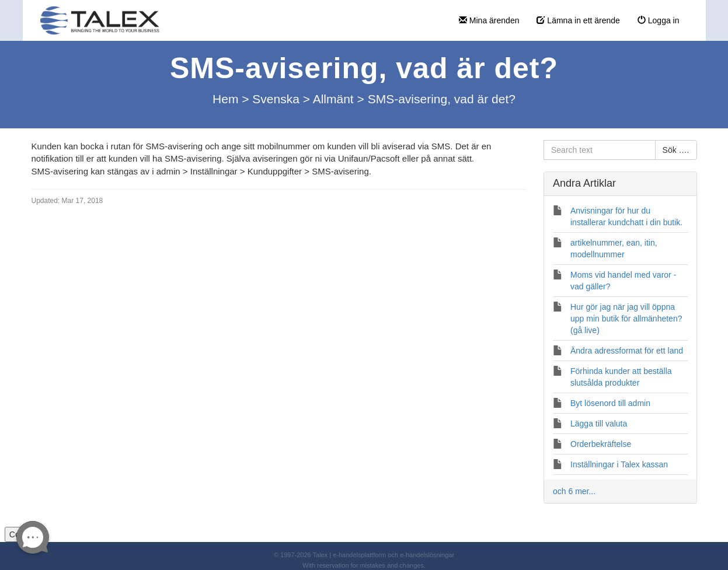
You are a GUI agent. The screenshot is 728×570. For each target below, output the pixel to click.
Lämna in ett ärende (578, 20)
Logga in (659, 20)
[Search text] (600, 150)
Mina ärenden (489, 20)
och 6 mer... (574, 491)
